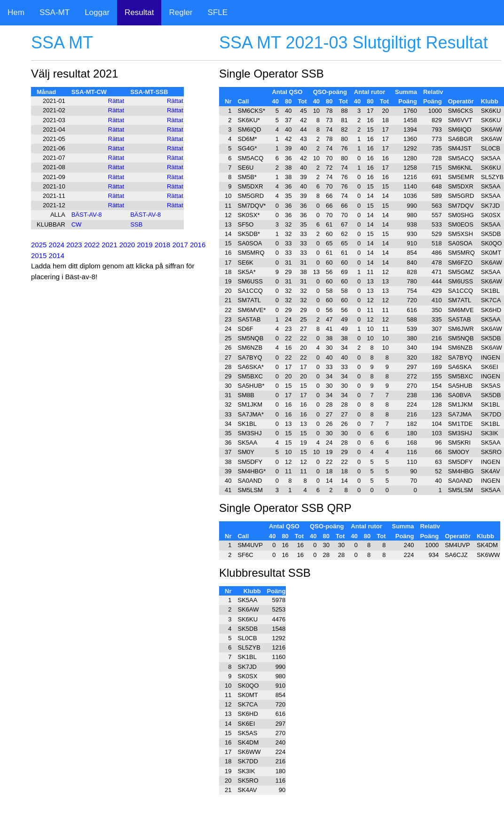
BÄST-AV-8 (87, 215)
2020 (127, 245)
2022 (92, 245)
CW (77, 224)
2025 (39, 245)
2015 (39, 255)
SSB (136, 224)
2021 (109, 245)
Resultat (139, 12)
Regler (181, 12)
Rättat (116, 101)
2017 (180, 245)
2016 (198, 245)
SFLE (218, 12)
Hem (16, 12)
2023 (74, 245)
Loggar (97, 12)
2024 (57, 245)
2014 (57, 255)
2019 (145, 245)
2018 (162, 245)
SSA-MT (55, 12)
